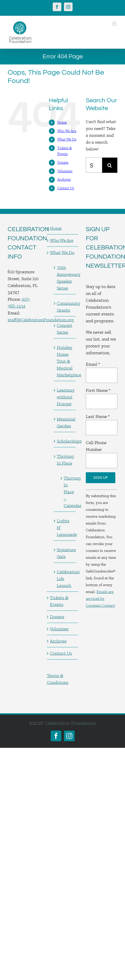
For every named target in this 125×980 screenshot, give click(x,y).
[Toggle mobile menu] (115, 24)
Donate (63, 163)
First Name (98, 390)
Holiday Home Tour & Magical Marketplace (65, 361)
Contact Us (66, 188)
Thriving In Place (65, 460)
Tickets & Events (59, 601)
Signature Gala (65, 553)
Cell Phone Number (96, 446)
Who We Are (67, 131)
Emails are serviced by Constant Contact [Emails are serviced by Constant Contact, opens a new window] (100, 599)
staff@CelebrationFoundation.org (41, 320)
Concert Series (65, 329)
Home (62, 122)
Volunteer (65, 171)
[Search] (110, 165)
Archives (64, 180)
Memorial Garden (65, 422)
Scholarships (65, 441)
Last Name (98, 416)
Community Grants (65, 307)
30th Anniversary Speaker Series (65, 278)
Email (93, 364)
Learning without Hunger (65, 397)
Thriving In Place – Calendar (67, 492)
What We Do (67, 139)
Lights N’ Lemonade (65, 528)
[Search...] (94, 165)
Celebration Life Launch (65, 579)
